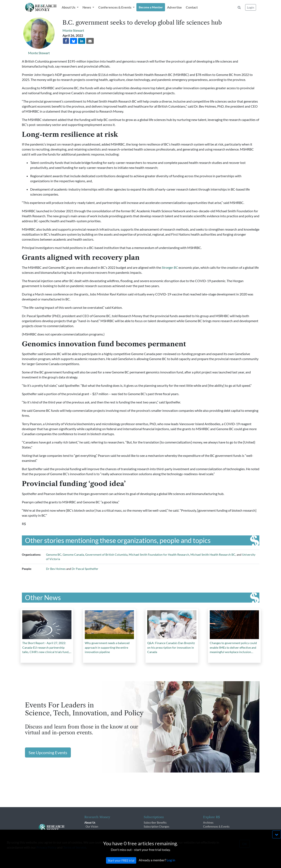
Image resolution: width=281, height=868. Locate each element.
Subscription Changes (157, 827)
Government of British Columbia (106, 555)
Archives (208, 823)
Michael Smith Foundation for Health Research (159, 555)
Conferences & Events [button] (115, 7)
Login (251, 7)
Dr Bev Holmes (56, 569)
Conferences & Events (216, 827)
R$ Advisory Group (97, 835)
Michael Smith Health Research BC (213, 555)
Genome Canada (73, 555)
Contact (192, 7)
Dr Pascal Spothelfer (85, 569)
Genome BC (54, 555)
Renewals (149, 831)
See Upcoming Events (48, 752)
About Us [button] (69, 7)
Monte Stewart (39, 53)
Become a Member (151, 7)
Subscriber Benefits (155, 823)
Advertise (174, 7)
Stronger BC (170, 267)
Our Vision (92, 827)
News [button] (87, 7)
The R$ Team (94, 831)
